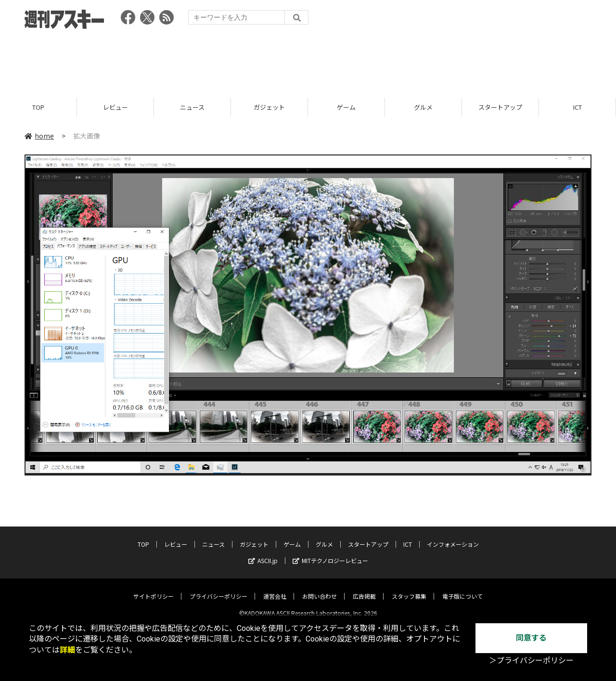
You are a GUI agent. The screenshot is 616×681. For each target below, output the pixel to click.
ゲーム (346, 107)
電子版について (462, 588)
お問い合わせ (320, 588)
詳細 (67, 650)
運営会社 (275, 588)
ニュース (192, 107)
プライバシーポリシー (218, 588)
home (39, 136)
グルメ (423, 107)
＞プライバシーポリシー (531, 661)
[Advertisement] (308, 60)
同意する (531, 638)
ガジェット (269, 107)
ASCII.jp (263, 553)
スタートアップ (500, 107)
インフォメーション (453, 536)
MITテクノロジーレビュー (330, 553)
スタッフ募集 (409, 588)
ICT (577, 107)
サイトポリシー (154, 588)
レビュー (115, 107)
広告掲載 (364, 588)
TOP (38, 107)
